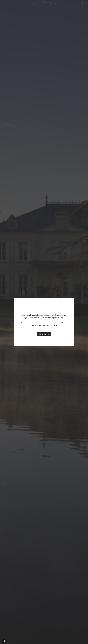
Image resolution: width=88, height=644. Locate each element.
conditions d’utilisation (30, 325)
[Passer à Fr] (42, 309)
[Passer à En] (46, 309)
